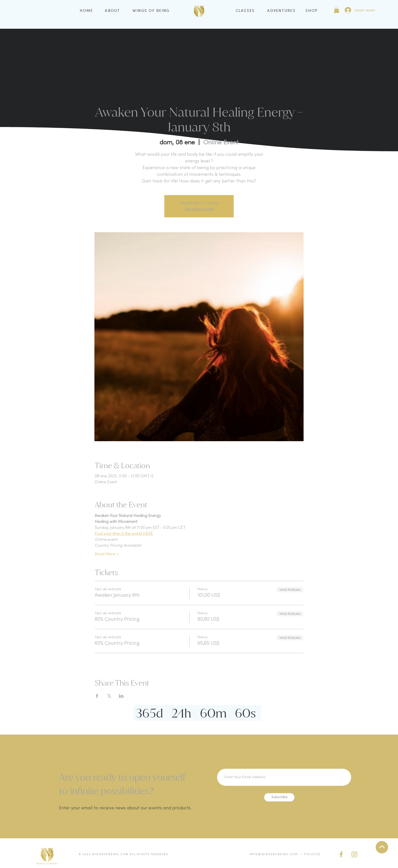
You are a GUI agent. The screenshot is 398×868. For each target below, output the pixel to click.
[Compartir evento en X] (109, 696)
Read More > (107, 554)
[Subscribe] (279, 797)
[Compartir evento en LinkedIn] (121, 696)
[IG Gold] (354, 854)
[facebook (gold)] (341, 854)
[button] (337, 10)
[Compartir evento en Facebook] (97, 696)
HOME (86, 10)
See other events (199, 209)
